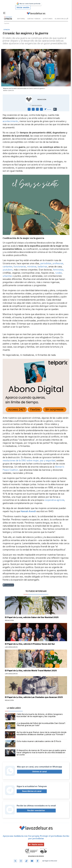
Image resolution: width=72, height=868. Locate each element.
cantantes (8, 267)
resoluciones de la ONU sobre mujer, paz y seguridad (29, 461)
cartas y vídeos (34, 19)
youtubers (8, 270)
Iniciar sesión (23, 7)
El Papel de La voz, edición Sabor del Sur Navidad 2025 (32, 617)
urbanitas (7, 276)
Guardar (48, 109)
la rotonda (48, 19)
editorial (21, 19)
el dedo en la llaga (63, 19)
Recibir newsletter (36, 810)
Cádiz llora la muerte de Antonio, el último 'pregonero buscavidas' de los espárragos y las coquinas (34, 717)
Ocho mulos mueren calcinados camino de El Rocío (33, 744)
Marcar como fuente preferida (28, 4)
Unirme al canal (39, 772)
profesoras (58, 263)
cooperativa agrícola (54, 500)
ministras (32, 267)
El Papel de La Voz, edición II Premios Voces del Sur (30, 644)
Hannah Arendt (28, 511)
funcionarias (20, 267)
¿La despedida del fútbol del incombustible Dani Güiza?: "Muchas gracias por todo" (35, 726)
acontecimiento (10, 121)
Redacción (42, 100)
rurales (59, 273)
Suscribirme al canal (32, 791)
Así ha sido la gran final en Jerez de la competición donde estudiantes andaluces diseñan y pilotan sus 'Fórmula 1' (36, 735)
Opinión (7, 23)
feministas (58, 270)
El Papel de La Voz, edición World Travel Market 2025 (31, 671)
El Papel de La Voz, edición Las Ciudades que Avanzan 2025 (34, 697)
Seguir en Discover (50, 861)
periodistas (46, 263)
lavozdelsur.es (11, 647)
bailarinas (42, 267)
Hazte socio (36, 844)
